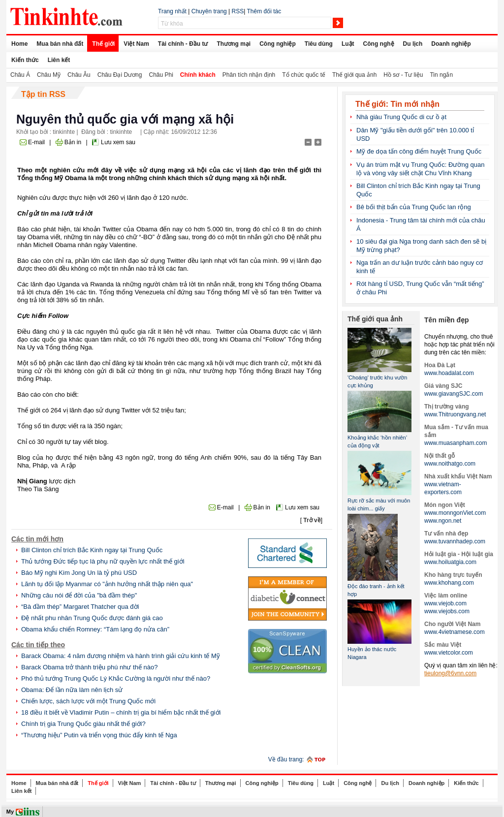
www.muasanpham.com (456, 443)
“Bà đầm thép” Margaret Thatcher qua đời (80, 607)
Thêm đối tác (264, 11)
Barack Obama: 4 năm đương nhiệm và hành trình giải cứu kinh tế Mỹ (121, 656)
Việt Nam (136, 44)
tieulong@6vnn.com (450, 673)
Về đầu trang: (286, 759)
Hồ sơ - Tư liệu (403, 75)
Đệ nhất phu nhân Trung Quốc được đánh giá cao (92, 618)
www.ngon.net (443, 521)
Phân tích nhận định (249, 75)
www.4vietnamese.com (455, 632)
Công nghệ (379, 44)
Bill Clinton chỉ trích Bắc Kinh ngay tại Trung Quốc (92, 550)
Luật (348, 44)
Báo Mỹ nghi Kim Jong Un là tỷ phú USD (79, 573)
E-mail (36, 142)
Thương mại (234, 44)
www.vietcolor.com (449, 653)
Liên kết (59, 60)
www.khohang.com (449, 583)
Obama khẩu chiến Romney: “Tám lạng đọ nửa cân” (95, 629)
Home (19, 44)
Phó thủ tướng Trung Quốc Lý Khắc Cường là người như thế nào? (116, 678)
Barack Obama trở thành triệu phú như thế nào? (89, 667)
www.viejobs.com (447, 611)
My (10, 812)
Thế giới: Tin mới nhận (397, 104)
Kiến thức (25, 60)
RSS (238, 11)
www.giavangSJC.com (454, 394)
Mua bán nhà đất (60, 44)
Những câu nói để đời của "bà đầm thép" (79, 595)
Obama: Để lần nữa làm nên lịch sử (72, 690)
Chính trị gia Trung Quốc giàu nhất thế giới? (83, 724)
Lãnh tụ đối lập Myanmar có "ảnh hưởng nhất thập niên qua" (107, 584)
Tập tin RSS (43, 94)
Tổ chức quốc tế (304, 75)
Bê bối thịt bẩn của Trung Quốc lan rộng (414, 207)
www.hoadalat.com (449, 373)
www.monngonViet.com (455, 513)
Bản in (73, 142)
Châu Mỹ (49, 75)
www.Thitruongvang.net (455, 414)
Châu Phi (161, 75)
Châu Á (20, 75)
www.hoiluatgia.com (450, 562)
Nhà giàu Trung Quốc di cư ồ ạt (401, 117)
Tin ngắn (441, 75)
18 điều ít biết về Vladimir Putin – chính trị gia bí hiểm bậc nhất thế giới (121, 712)
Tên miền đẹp (447, 320)
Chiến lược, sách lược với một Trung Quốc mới (88, 701)
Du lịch (413, 44)
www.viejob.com (445, 603)
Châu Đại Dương (120, 75)
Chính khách (198, 75)
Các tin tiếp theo (38, 645)
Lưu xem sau (118, 142)
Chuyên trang (209, 11)
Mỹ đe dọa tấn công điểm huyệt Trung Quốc (419, 151)
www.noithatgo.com (450, 464)
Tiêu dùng (319, 44)
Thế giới (103, 44)
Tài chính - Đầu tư (183, 44)
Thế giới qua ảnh (354, 75)
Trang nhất (172, 11)
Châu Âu (79, 75)
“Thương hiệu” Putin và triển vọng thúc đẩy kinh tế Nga (99, 735)
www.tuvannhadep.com (455, 541)
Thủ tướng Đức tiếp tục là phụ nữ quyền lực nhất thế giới (103, 561)
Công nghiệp (278, 44)
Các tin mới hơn (37, 539)
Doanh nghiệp (451, 44)
